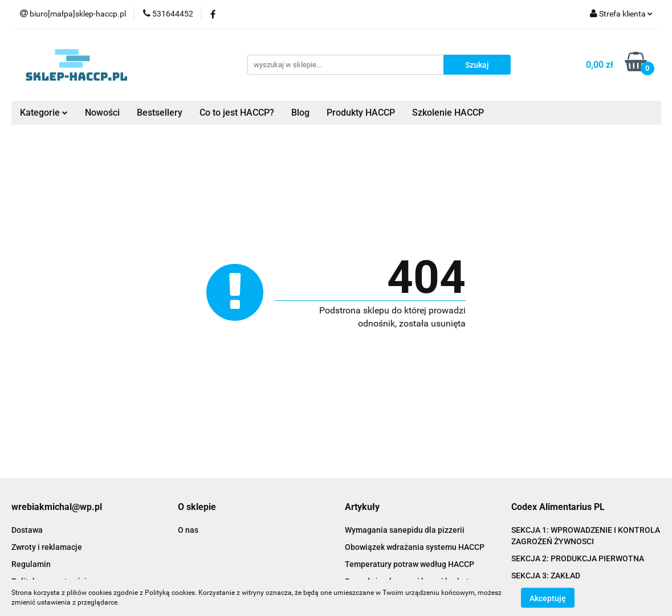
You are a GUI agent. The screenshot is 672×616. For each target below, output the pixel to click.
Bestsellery (160, 113)
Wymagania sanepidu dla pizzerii (405, 530)
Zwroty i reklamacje (47, 547)
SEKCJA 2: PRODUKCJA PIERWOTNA (578, 558)
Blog (300, 113)
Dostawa (27, 530)
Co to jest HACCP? (237, 113)
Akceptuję (548, 598)
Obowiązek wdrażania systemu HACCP (415, 547)
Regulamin (31, 564)
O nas (188, 530)
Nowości (102, 113)
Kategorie (44, 113)
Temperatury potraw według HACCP (410, 564)
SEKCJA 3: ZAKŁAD (546, 576)
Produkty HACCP (361, 113)
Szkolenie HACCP (448, 113)
